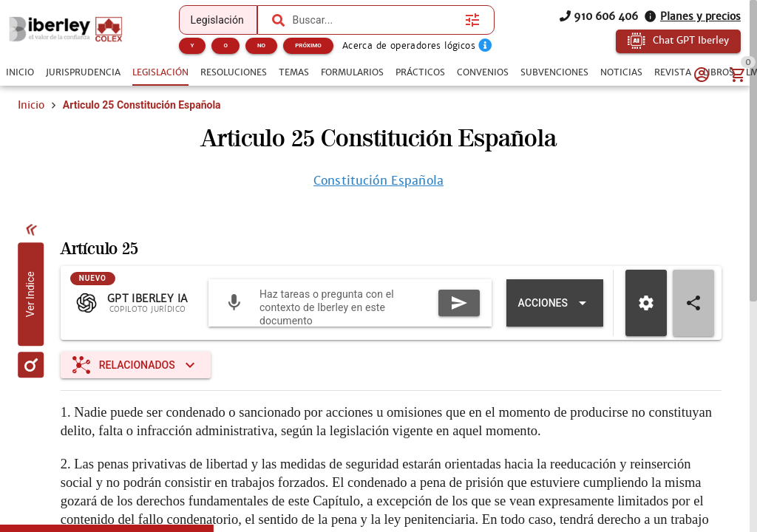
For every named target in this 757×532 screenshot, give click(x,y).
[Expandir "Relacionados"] (136, 365)
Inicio (31, 105)
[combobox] (376, 20)
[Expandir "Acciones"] (555, 303)
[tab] (20, 72)
